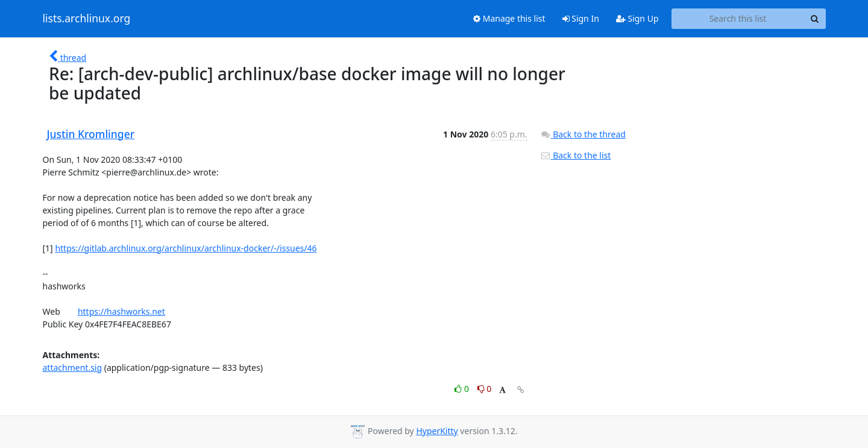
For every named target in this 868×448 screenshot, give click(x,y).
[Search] (815, 19)
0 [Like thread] (463, 389)
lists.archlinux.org (87, 19)
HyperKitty (437, 431)
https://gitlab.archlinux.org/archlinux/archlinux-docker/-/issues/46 (186, 248)
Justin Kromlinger (91, 134)
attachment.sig (73, 368)
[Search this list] (738, 19)
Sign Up (637, 18)
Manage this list (509, 18)
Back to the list (576, 155)
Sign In (581, 18)
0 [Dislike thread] (485, 389)
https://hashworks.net (121, 311)
